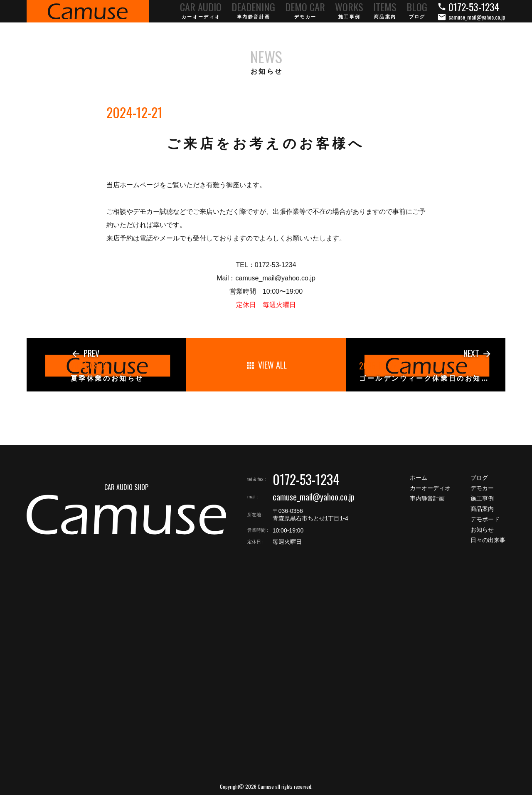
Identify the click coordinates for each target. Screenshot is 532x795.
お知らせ (482, 530)
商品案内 (482, 509)
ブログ (479, 478)
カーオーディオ (430, 488)
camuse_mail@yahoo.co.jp (314, 497)
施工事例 (482, 498)
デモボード (485, 519)
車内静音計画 (427, 498)
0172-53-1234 (306, 479)
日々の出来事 (488, 540)
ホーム (419, 478)
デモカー (482, 488)
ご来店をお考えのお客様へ (266, 144)
